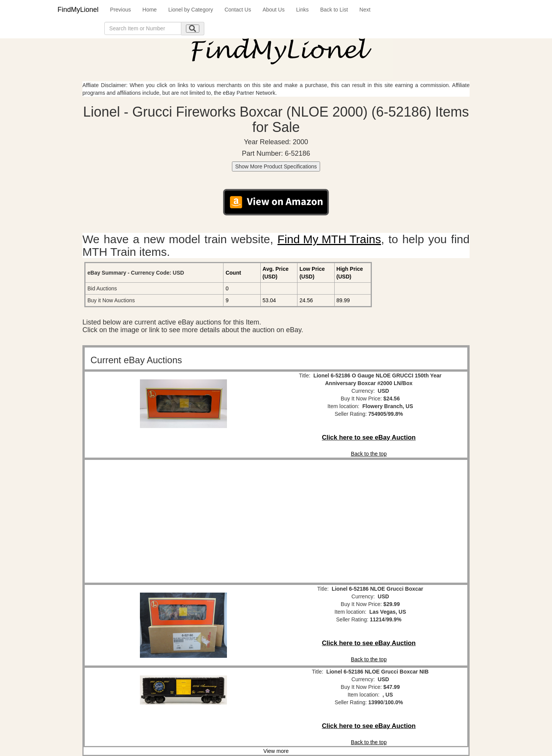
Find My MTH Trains (329, 239)
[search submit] (193, 29)
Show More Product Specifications (276, 166)
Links (302, 10)
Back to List (334, 10)
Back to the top (369, 454)
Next (365, 10)
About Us (274, 10)
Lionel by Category (191, 10)
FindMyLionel (78, 10)
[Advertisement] (183, 521)
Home (150, 10)
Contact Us (238, 10)
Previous (120, 10)
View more (276, 751)
